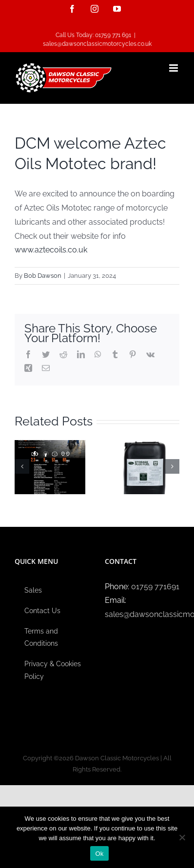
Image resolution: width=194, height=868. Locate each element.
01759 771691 (155, 587)
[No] (182, 837)
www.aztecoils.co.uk (51, 250)
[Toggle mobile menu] (174, 68)
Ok (99, 854)
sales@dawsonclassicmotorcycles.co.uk (97, 44)
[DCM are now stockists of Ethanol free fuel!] (144, 467)
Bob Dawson (43, 276)
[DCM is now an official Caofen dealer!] (50, 467)
